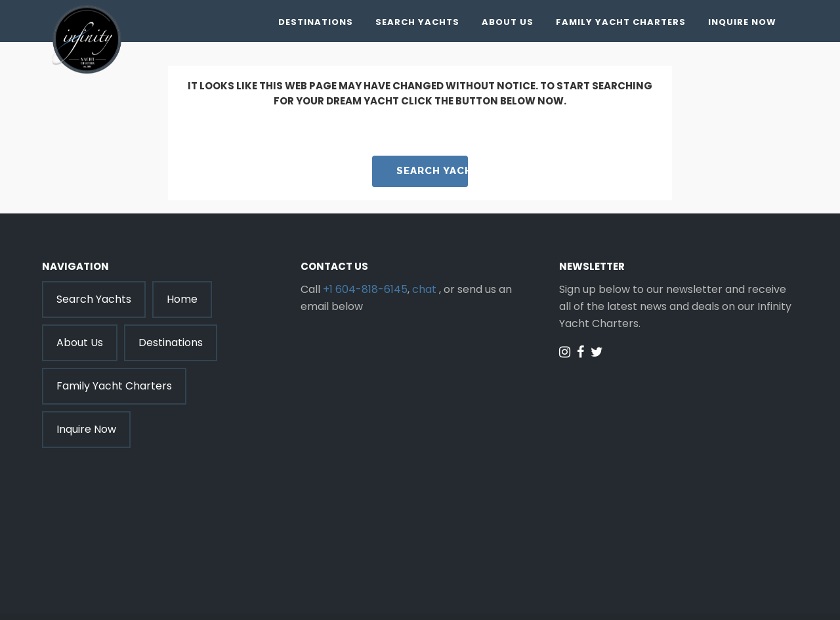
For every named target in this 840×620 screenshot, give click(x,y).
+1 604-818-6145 (365, 289)
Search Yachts (417, 22)
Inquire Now (742, 22)
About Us (508, 22)
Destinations (316, 22)
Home (182, 299)
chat (424, 289)
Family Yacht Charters (621, 22)
